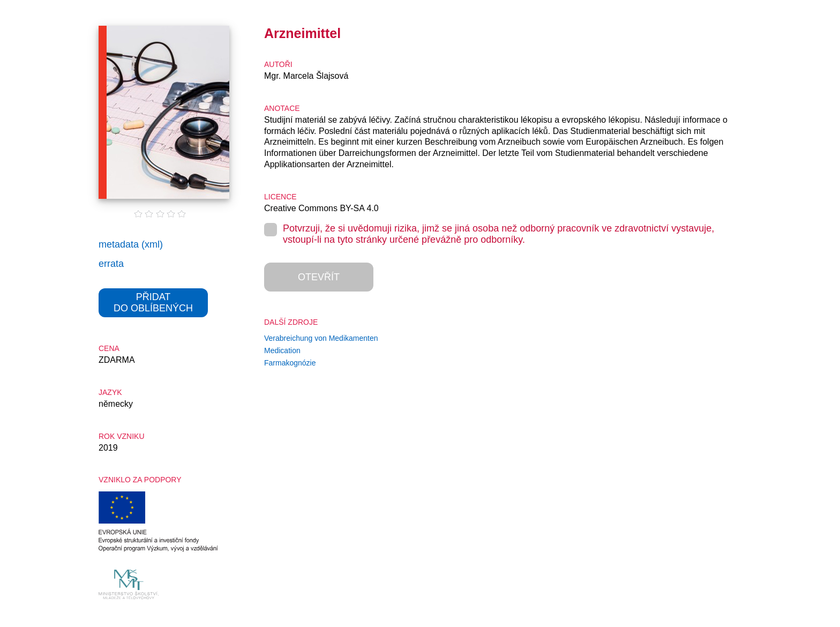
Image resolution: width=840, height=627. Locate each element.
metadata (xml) (131, 244)
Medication (282, 350)
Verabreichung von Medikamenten (321, 338)
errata (111, 264)
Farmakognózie (290, 363)
